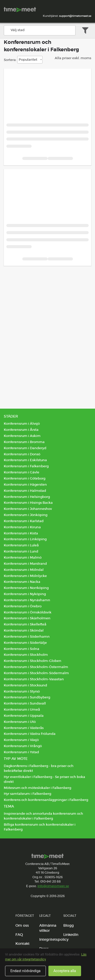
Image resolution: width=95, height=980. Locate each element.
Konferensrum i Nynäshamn (27, 600)
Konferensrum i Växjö (21, 740)
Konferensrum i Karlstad (24, 521)
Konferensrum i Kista (21, 533)
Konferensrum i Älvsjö (22, 424)
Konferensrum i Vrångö (23, 746)
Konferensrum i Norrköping (26, 588)
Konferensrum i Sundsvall (25, 703)
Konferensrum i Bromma (24, 442)
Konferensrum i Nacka (22, 582)
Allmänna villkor (48, 928)
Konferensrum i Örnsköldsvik (28, 612)
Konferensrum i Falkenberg (26, 466)
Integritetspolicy (54, 939)
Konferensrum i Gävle (22, 472)
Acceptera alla (65, 971)
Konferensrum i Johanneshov (28, 509)
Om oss (22, 925)
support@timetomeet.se (75, 16)
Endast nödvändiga (25, 971)
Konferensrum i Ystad (21, 752)
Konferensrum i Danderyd (25, 448)
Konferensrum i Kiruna (22, 527)
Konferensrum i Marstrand (25, 564)
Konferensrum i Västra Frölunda (30, 734)
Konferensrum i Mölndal (24, 570)
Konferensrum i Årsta (21, 430)
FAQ (19, 935)
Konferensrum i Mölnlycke (25, 576)
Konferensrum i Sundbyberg (27, 697)
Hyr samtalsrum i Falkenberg (27, 794)
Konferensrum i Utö (20, 722)
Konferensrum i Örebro (23, 606)
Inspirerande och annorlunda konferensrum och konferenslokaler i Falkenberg (43, 816)
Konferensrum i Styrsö (22, 691)
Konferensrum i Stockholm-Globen (33, 661)
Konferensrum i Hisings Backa (28, 503)
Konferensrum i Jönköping (26, 515)
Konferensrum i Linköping (25, 539)
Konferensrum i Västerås (24, 728)
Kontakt (23, 944)
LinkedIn (71, 935)
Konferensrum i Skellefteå (25, 624)
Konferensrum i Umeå (22, 709)
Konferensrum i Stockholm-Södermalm (36, 673)
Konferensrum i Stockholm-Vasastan (34, 679)
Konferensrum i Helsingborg (27, 497)
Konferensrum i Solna (22, 649)
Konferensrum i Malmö (23, 557)
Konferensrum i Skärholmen (27, 618)
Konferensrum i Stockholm (26, 655)
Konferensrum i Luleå (21, 545)
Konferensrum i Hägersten (25, 485)
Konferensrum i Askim (22, 436)
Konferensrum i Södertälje (25, 643)
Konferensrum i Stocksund (25, 685)
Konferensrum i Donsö (22, 454)
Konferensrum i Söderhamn (27, 637)
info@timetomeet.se (53, 886)
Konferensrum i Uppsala (24, 716)
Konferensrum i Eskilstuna (25, 460)
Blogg (69, 925)
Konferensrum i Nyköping (25, 594)
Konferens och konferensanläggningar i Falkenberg (46, 800)
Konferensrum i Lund (21, 551)
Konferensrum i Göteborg (25, 478)
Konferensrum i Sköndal (24, 630)
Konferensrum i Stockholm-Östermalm (36, 667)
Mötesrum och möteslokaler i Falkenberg (37, 788)
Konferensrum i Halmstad (25, 491)
